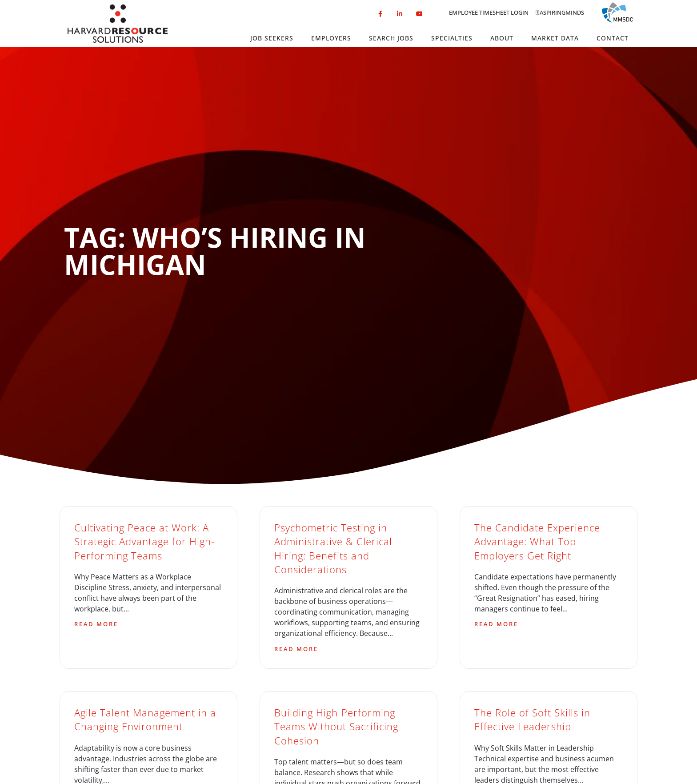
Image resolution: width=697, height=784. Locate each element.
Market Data (555, 38)
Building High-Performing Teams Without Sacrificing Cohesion (336, 727)
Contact (613, 38)
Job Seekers (272, 38)
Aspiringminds (562, 12)
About (502, 38)
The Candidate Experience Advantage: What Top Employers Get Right (537, 542)
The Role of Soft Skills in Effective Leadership (532, 720)
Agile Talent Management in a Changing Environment (145, 720)
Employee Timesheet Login (489, 12)
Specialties (452, 38)
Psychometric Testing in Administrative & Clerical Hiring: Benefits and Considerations (333, 549)
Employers (331, 38)
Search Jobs (391, 38)
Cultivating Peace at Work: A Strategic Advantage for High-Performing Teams (144, 542)
